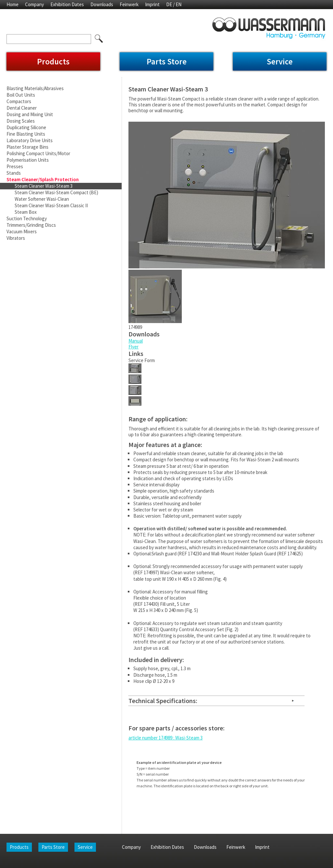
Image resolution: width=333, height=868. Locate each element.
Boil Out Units (21, 95)
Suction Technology (27, 218)
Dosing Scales (21, 121)
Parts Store (167, 61)
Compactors (19, 101)
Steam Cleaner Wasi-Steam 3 (44, 186)
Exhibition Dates (67, 4)
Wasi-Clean (145, 541)
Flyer (133, 347)
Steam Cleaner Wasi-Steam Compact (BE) (56, 192)
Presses (15, 166)
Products (53, 61)
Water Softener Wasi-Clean (42, 199)
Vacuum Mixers (22, 231)
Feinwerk (129, 4)
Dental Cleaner (22, 108)
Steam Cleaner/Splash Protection (43, 179)
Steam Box (26, 212)
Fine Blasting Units (26, 134)
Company (34, 4)
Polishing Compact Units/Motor (38, 153)
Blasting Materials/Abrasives (35, 88)
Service (280, 61)
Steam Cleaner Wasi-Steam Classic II (51, 205)
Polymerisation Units (28, 160)
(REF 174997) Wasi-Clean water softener (173, 572)
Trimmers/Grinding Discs (31, 225)
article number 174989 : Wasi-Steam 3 (166, 738)
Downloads (102, 4)
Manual (136, 341)
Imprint (152, 4)
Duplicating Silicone (26, 127)
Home (13, 4)
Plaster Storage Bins (27, 147)
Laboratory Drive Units (30, 140)
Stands (14, 173)
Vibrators (16, 238)
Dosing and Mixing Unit (30, 114)
